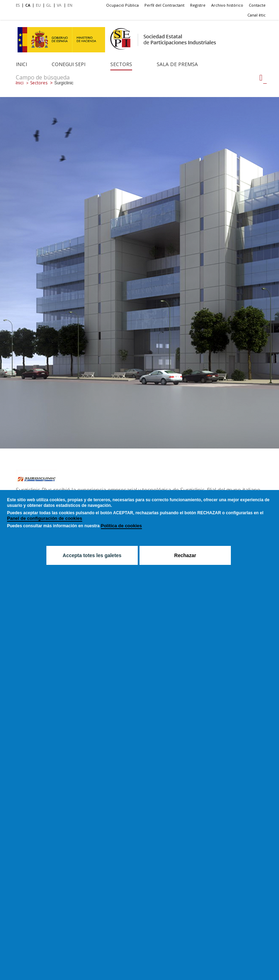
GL (49, 5)
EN (70, 5)
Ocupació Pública (122, 5)
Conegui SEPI (69, 64)
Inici (21, 64)
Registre (198, 5)
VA (59, 5)
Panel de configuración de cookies (45, 518)
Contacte (257, 5)
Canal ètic (257, 15)
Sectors (121, 64)
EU (38, 5)
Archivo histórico (227, 5)
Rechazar (185, 555)
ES (18, 5)
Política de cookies (121, 526)
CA (28, 5)
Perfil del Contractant (164, 5)
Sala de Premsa (177, 64)
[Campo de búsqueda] (261, 78)
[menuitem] (19, 6)
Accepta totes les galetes (92, 555)
